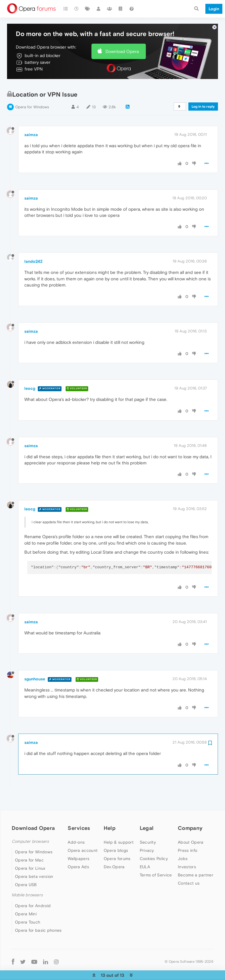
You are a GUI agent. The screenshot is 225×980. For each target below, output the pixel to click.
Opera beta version (34, 859)
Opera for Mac (29, 842)
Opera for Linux (30, 850)
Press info (187, 833)
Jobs (183, 841)
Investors (187, 849)
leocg (30, 370)
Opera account (83, 833)
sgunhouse (35, 661)
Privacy (147, 833)
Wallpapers (79, 841)
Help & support (119, 824)
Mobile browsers (27, 877)
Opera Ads (78, 849)
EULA (145, 849)
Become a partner (196, 857)
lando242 (33, 243)
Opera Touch (28, 904)
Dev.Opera (114, 849)
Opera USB (26, 867)
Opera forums (117, 841)
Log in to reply (203, 89)
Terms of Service (156, 857)
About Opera (191, 824)
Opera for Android (33, 888)
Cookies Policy (154, 841)
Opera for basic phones (38, 912)
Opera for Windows (32, 89)
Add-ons (76, 824)
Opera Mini (26, 896)
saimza (31, 117)
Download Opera (122, 34)
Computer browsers (30, 824)
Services (79, 810)
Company (190, 810)
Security (148, 824)
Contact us (189, 865)
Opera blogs (116, 833)
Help (110, 810)
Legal (147, 810)
